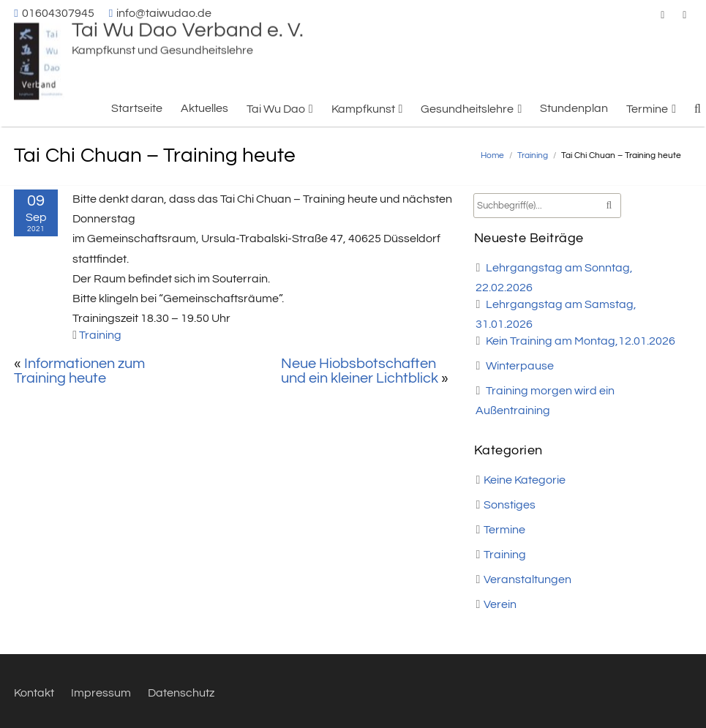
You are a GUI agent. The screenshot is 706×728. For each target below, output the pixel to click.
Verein (500, 604)
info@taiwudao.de (164, 13)
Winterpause (520, 366)
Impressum (101, 693)
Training (533, 155)
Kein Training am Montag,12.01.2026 (581, 341)
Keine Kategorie (525, 480)
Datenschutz (181, 693)
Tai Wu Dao (276, 109)
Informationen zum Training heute (79, 371)
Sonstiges (510, 505)
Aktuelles (204, 108)
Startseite (137, 108)
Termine (647, 109)
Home (492, 155)
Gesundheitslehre (467, 109)
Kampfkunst (363, 109)
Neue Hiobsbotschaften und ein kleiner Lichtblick (360, 371)
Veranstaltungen (527, 579)
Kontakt (34, 693)
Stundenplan (574, 108)
